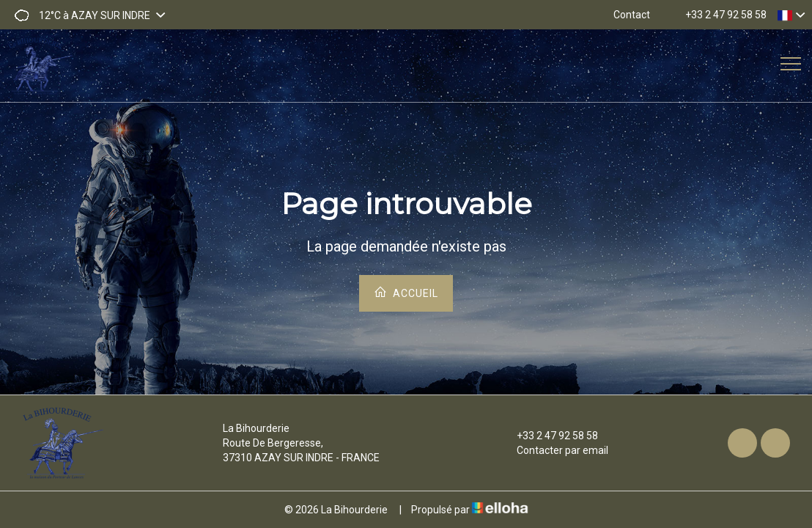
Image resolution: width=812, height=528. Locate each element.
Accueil (406, 292)
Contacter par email (554, 450)
